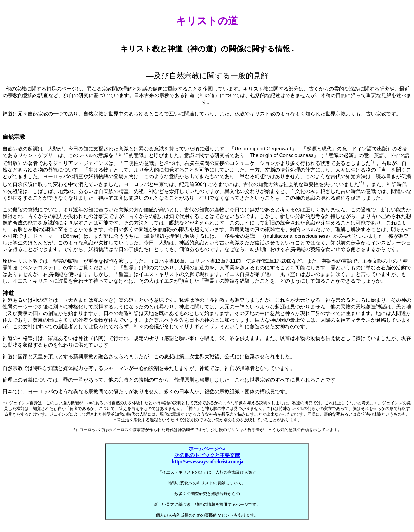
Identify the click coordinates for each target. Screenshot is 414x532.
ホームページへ (206, 449)
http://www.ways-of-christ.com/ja (208, 462)
